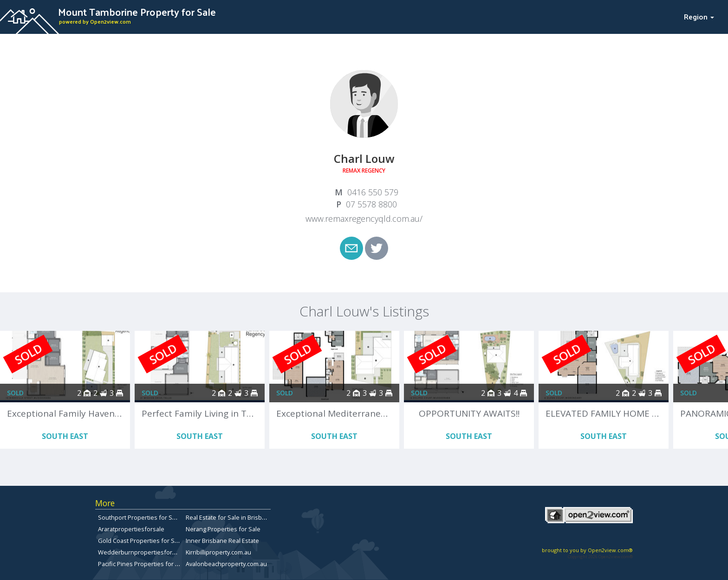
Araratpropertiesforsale (131, 529)
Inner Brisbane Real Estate (222, 541)
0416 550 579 (373, 192)
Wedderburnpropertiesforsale (141, 552)
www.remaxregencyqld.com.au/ (364, 219)
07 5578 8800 (371, 204)
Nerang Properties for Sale (223, 529)
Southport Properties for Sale (139, 517)
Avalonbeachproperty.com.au (226, 564)
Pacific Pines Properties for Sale (143, 564)
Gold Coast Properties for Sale (140, 541)
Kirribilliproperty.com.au (218, 552)
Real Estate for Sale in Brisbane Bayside (241, 517)
